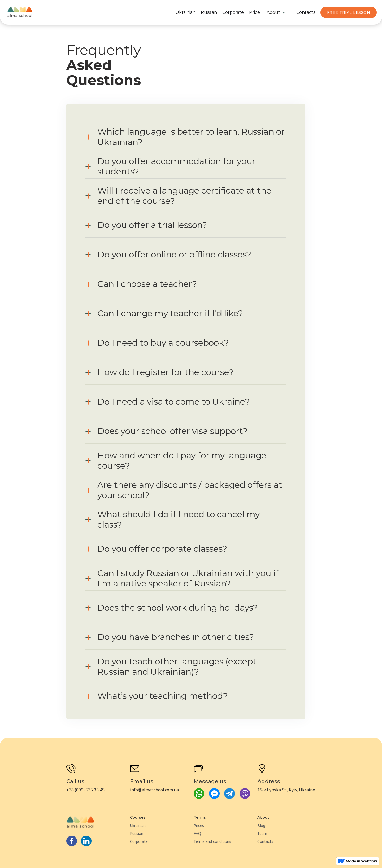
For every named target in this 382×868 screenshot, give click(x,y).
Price (255, 12)
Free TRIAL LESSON (349, 12)
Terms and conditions (212, 841)
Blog (261, 825)
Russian (209, 12)
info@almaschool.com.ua (154, 790)
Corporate (233, 12)
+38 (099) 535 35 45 (85, 790)
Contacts (306, 12)
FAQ (197, 833)
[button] (276, 12)
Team (262, 833)
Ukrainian (186, 12)
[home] (20, 12)
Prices (199, 825)
